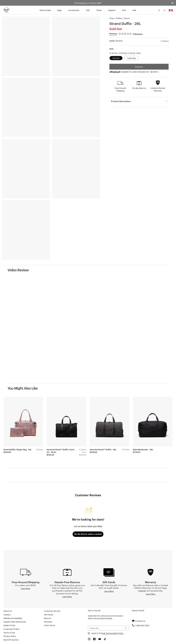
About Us (8, 611)
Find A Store (49, 625)
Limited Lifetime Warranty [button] (158, 89)
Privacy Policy (10, 636)
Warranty (48, 622)
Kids (88, 10)
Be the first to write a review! (88, 534)
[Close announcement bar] (172, 3)
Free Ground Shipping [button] (120, 89)
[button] (154, 10)
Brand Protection (11, 640)
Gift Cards (49, 614)
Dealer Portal (9, 625)
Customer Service (52, 611)
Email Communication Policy (112, 633)
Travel (99, 10)
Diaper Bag (131, 58)
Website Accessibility (13, 618)
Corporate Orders (12, 629)
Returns (47, 618)
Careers (7, 614)
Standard (116, 58)
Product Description (121, 101)
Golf (124, 10)
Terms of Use (9, 632)
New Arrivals (45, 10)
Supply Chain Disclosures (15, 622)
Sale (134, 10)
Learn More (26, 588)
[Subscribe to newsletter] (108, 628)
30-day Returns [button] (139, 88)
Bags (60, 10)
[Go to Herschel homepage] (6, 10)
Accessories (74, 10)
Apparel (112, 10)
